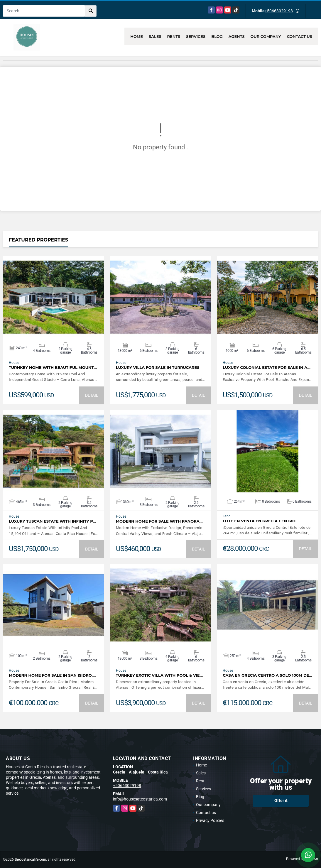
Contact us (300, 36)
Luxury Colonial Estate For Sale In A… (267, 368)
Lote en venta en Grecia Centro (259, 521)
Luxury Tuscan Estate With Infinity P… (52, 521)
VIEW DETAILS (53, 297)
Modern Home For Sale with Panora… (159, 521)
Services (196, 36)
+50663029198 (279, 11)
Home (137, 36)
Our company (266, 36)
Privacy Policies (210, 820)
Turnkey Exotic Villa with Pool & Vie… (159, 675)
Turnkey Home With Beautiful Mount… (53, 368)
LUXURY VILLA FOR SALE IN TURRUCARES (158, 368)
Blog (217, 36)
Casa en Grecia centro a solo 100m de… (267, 675)
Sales (155, 36)
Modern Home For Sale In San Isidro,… (52, 675)
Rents (174, 36)
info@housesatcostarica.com (140, 799)
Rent (200, 781)
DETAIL (92, 395)
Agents (237, 36)
